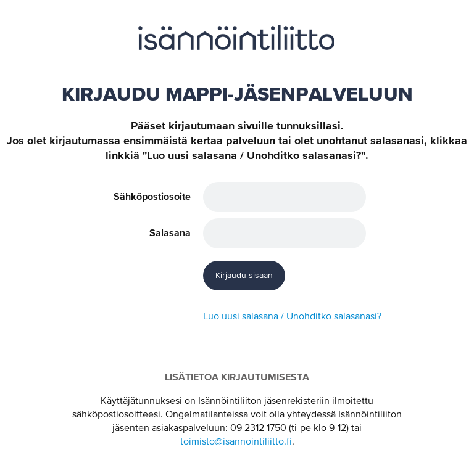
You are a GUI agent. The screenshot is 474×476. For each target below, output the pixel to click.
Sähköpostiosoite (152, 197)
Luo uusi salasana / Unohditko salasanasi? (292, 317)
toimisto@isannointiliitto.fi (236, 442)
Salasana (170, 233)
